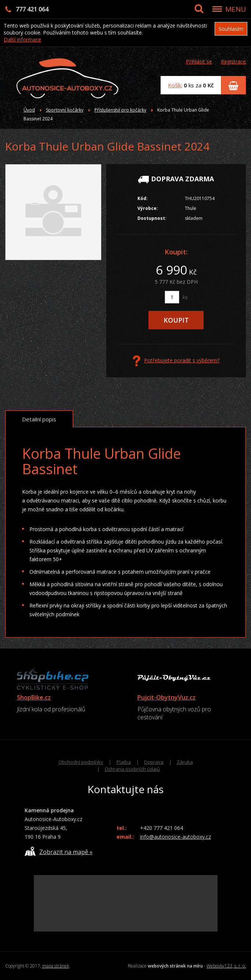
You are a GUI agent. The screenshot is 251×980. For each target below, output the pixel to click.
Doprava (154, 762)
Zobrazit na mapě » (59, 851)
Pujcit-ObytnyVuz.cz (166, 697)
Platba (124, 762)
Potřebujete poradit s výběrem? (176, 361)
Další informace (22, 39)
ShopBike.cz (34, 697)
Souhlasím (231, 29)
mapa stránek (56, 966)
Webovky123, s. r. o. (226, 966)
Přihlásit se (199, 61)
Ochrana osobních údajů (132, 769)
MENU (236, 9)
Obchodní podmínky (81, 762)
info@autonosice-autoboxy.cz (175, 837)
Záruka (185, 762)
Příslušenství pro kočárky (120, 110)
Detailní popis (39, 419)
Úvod (29, 110)
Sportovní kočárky (65, 110)
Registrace (233, 61)
